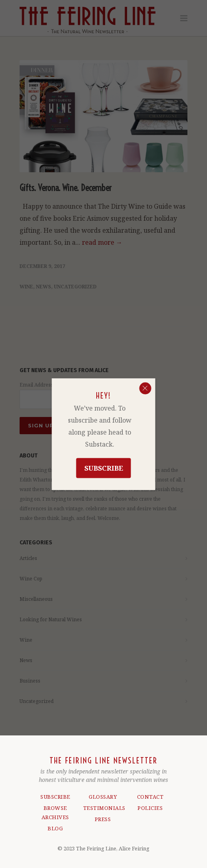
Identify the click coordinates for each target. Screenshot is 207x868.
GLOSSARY (103, 797)
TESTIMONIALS (103, 808)
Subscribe (104, 468)
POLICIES (150, 808)
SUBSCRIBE (55, 797)
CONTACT (150, 797)
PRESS (103, 819)
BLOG (55, 828)
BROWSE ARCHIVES (55, 813)
